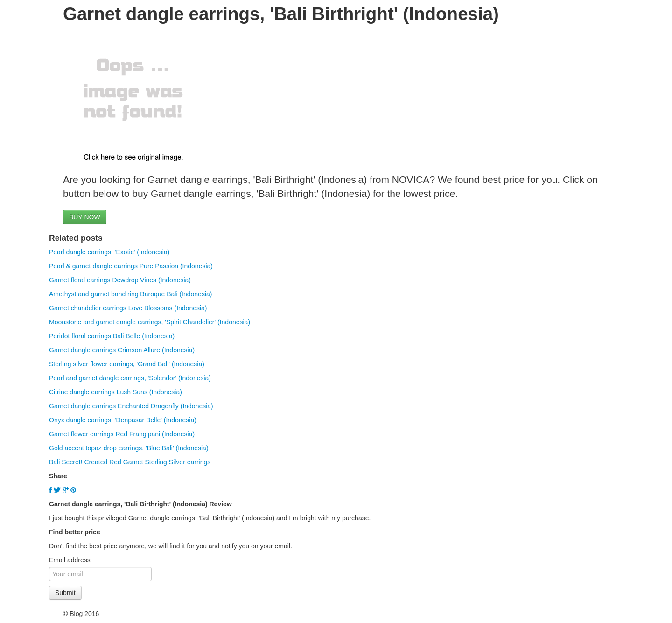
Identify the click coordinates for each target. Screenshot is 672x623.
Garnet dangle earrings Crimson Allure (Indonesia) (122, 350)
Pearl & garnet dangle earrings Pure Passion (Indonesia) (131, 266)
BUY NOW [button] (85, 217)
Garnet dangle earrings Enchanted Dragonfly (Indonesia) (131, 406)
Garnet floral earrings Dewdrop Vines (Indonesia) (120, 280)
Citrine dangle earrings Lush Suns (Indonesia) (115, 392)
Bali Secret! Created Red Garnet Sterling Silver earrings (130, 462)
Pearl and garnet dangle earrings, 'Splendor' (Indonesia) (130, 378)
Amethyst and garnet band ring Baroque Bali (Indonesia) (130, 294)
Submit (65, 593)
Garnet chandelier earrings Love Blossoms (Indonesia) (128, 308)
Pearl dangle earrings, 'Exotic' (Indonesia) (109, 252)
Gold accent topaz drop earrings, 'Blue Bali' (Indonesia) (129, 448)
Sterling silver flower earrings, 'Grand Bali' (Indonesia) (127, 364)
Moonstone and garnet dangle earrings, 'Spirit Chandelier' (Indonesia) (150, 322)
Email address (70, 560)
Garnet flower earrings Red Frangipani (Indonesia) (122, 434)
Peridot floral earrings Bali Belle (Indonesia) (112, 336)
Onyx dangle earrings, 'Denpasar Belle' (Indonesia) (123, 420)
